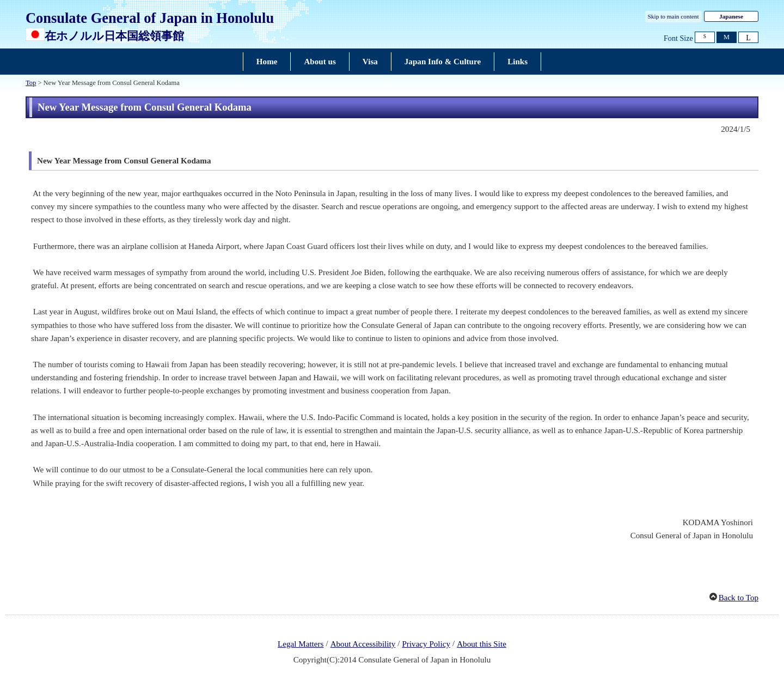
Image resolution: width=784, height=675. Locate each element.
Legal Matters (301, 644)
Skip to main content (673, 16)
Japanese (731, 16)
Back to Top (739, 598)
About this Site (482, 644)
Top (31, 83)
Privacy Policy (426, 644)
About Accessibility (363, 644)
